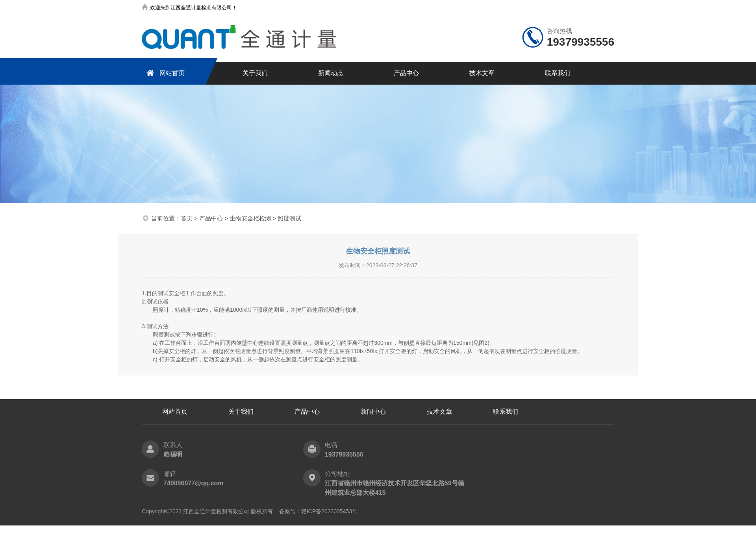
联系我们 (558, 73)
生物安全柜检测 (250, 218)
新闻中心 (373, 412)
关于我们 (255, 73)
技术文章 (482, 73)
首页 (187, 218)
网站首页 (164, 73)
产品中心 (406, 73)
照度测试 (289, 218)
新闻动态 (331, 73)
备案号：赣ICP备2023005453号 (318, 511)
